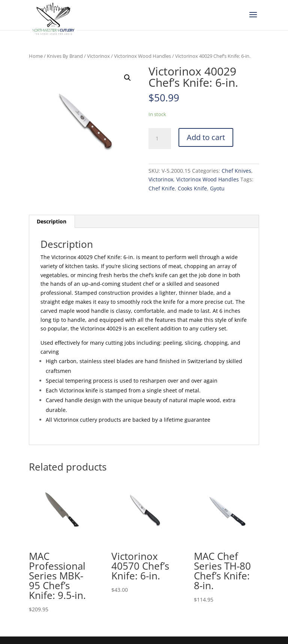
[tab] (52, 222)
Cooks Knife (192, 188)
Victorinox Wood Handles (142, 56)
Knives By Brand (65, 56)
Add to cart (206, 137)
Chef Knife (162, 188)
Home (36, 56)
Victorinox (98, 56)
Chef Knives (236, 171)
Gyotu (217, 188)
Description (52, 221)
